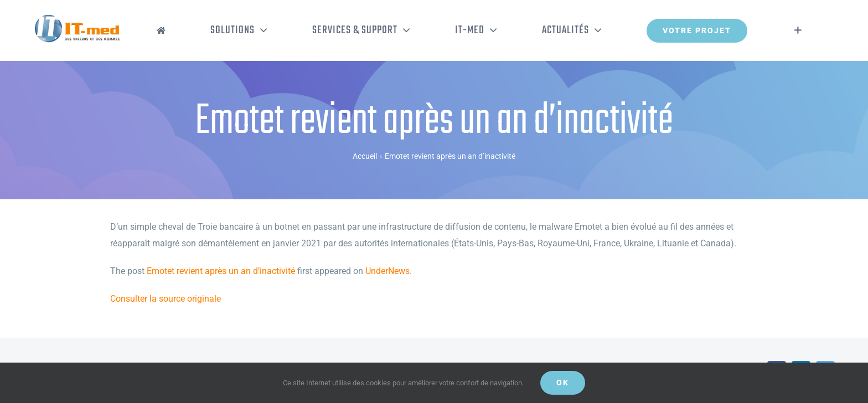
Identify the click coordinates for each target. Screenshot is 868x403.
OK (563, 383)
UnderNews (387, 271)
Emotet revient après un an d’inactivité (221, 271)
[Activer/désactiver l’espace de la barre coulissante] (798, 30)
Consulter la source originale (166, 299)
